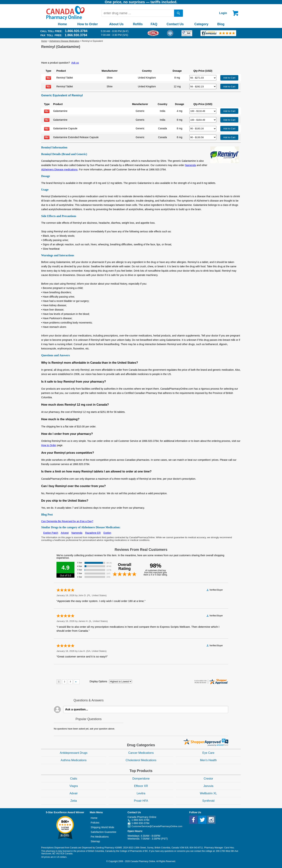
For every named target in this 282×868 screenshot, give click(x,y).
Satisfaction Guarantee (103, 832)
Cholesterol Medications (141, 760)
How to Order (88, 24)
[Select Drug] (203, 78)
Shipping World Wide (102, 827)
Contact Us (175, 24)
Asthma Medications (74, 760)
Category (201, 24)
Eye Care (208, 753)
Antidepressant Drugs (74, 753)
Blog (221, 24)
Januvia (208, 786)
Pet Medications (100, 837)
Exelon (107, 533)
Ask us (75, 63)
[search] (179, 13)
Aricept (65, 533)
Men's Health (208, 760)
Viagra (74, 786)
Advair (74, 793)
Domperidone (141, 779)
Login (223, 13)
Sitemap (95, 841)
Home (62, 24)
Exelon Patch (51, 533)
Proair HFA (141, 801)
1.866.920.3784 (76, 31)
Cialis (74, 779)
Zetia (74, 801)
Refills (138, 24)
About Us (116, 24)
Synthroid (208, 801)
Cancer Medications (141, 753)
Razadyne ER (93, 533)
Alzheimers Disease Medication (64, 41)
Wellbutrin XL (208, 793)
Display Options (98, 681)
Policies (95, 823)
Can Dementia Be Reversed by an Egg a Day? (67, 521)
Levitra (141, 793)
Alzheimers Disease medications (59, 169)
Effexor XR (141, 786)
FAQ (154, 24)
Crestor (208, 779)
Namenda (191, 165)
